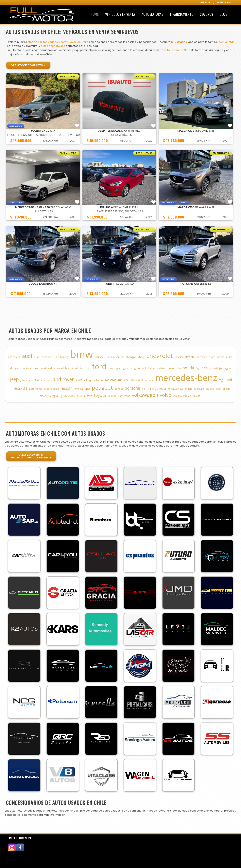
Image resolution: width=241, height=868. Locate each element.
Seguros (207, 14)
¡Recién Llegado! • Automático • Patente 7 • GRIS (45, 135)
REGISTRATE (224, 2)
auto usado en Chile (177, 50)
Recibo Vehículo (120, 135)
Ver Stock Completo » (28, 65)
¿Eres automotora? (31, 456)
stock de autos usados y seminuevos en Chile (58, 42)
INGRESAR (205, 2)
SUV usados (179, 42)
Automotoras (153, 14)
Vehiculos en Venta (120, 14)
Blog (224, 14)
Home (95, 14)
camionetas (226, 42)
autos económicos (53, 46)
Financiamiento (182, 14)
